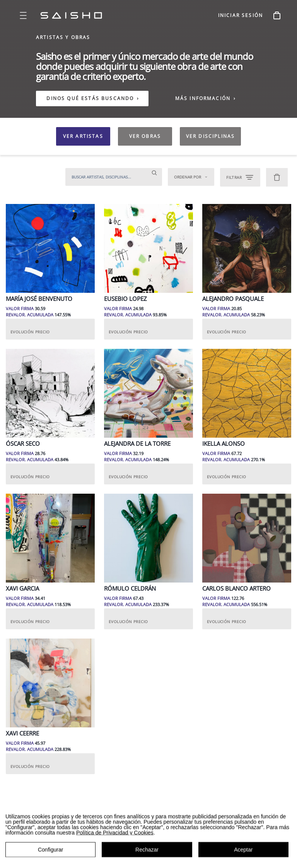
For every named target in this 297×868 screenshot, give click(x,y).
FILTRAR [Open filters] (240, 177)
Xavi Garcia (22, 589)
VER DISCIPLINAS (210, 136)
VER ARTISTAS (83, 136)
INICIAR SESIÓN (241, 15)
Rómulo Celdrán (130, 589)
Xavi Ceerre (22, 733)
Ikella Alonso (224, 444)
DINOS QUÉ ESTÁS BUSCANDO (90, 99)
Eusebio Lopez (125, 299)
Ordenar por (191, 177)
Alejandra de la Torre (137, 444)
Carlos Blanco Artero (236, 589)
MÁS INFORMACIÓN (206, 98)
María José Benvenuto (39, 299)
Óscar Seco (23, 444)
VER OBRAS (145, 136)
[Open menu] (23, 15)
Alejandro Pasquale (233, 299)
